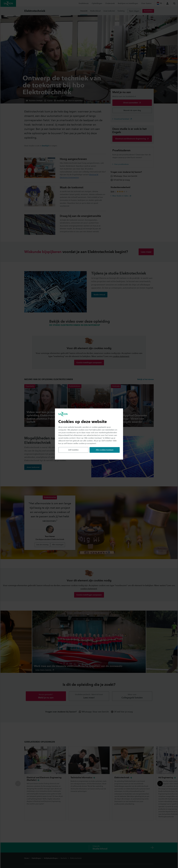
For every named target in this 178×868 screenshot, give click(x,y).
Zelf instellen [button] (73, 450)
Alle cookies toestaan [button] (105, 450)
